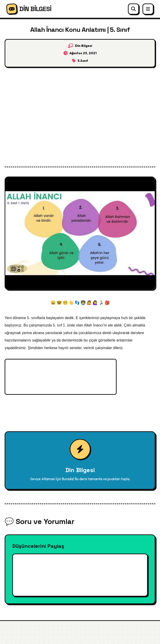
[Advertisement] (80, 114)
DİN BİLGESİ (29, 9)
